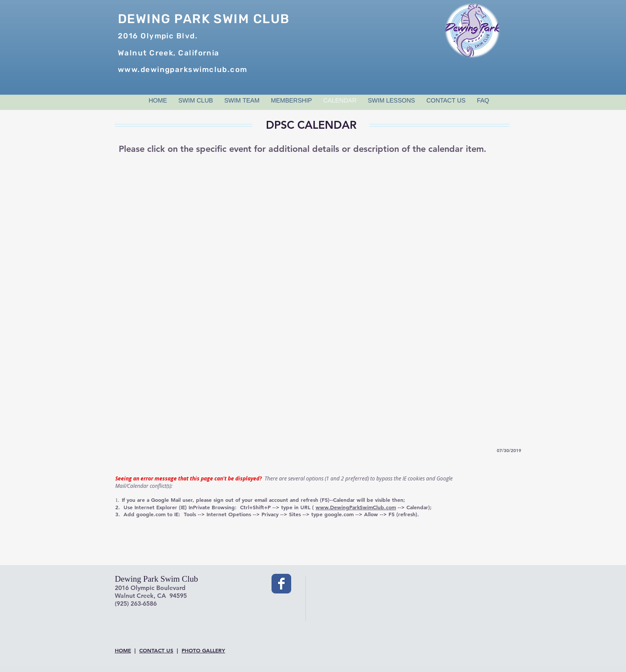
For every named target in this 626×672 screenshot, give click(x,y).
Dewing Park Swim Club (156, 579)
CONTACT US (156, 650)
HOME (123, 650)
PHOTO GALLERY (203, 650)
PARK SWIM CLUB (230, 19)
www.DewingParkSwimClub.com (356, 507)
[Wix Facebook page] (281, 584)
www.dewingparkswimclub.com (183, 69)
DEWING (144, 19)
